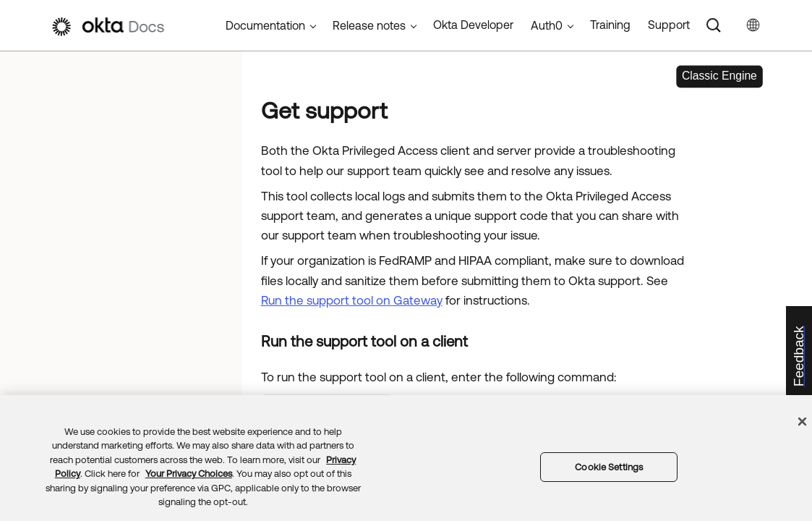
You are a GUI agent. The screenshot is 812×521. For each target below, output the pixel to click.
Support (669, 25)
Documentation (265, 25)
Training (610, 25)
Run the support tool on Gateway (352, 300)
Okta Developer (473, 25)
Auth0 (547, 25)
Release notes (369, 25)
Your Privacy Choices (189, 474)
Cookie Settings (609, 467)
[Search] (714, 25)
